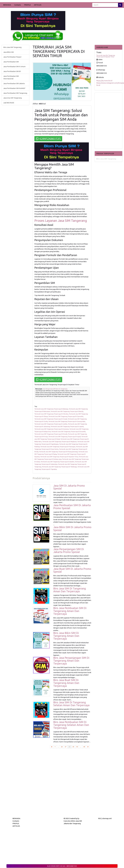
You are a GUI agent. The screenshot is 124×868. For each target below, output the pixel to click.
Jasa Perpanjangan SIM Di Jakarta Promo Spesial (69, 551)
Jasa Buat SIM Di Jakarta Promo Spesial (72, 570)
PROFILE (27, 5)
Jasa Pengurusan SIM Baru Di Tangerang (55, 389)
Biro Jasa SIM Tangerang (12, 47)
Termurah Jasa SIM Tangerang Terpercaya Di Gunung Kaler (67, 421)
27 (66, 747)
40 (84, 747)
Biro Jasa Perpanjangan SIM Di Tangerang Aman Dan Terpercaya (71, 661)
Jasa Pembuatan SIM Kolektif (14, 88)
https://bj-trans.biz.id (104, 81)
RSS (100, 818)
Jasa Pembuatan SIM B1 (12, 71)
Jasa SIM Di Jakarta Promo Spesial (69, 487)
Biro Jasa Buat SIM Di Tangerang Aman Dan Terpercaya (66, 683)
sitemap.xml (107, 818)
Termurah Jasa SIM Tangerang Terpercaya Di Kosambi (68, 431)
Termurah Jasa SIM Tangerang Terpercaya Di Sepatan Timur (59, 457)
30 (77, 747)
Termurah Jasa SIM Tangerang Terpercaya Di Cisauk (51, 419)
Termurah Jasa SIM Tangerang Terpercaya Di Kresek (51, 434)
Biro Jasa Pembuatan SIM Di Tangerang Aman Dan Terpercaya (70, 611)
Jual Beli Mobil (9, 103)
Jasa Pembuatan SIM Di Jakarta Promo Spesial (72, 507)
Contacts (18, 5)
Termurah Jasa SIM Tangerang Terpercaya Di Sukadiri (57, 462)
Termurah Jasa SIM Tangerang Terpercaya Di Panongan (58, 447)
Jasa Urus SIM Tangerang (13, 98)
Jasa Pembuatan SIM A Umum (14, 67)
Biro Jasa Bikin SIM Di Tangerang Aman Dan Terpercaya (66, 636)
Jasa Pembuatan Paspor (12, 57)
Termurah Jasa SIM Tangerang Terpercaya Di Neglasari (59, 442)
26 (62, 747)
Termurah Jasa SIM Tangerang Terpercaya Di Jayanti (67, 426)
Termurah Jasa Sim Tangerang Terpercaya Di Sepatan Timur (106, 56)
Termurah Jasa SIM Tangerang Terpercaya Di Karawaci (52, 429)
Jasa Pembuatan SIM (11, 62)
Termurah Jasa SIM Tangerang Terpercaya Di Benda (67, 411)
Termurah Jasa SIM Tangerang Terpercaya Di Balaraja (51, 409)
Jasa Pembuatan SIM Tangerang (15, 93)
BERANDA (7, 5)
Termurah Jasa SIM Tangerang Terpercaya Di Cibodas (51, 414)
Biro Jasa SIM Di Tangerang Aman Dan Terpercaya (70, 590)
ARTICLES (38, 5)
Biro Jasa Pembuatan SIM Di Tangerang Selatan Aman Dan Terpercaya (71, 725)
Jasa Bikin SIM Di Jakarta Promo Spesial (72, 529)
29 (73, 747)
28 (70, 747)
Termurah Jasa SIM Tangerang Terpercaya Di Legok (65, 437)
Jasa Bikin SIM (9, 52)
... (58, 747)
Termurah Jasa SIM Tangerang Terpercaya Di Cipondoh (66, 416)
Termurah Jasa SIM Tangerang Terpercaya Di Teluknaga (59, 467)
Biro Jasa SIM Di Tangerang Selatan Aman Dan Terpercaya (71, 704)
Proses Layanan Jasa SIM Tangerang (61, 221)
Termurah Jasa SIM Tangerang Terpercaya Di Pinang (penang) (58, 452)
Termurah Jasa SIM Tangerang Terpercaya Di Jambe (51, 424)
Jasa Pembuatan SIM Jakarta (14, 83)
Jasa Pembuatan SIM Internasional (11, 77)
